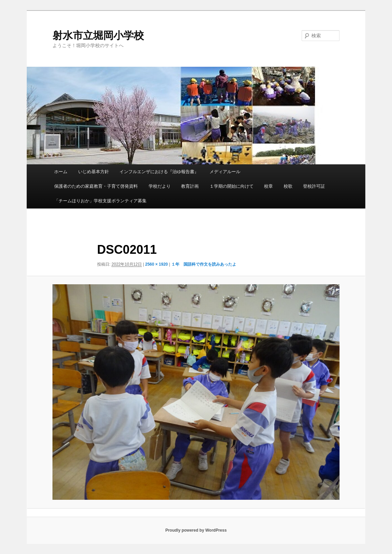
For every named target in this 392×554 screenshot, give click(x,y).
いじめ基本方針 (94, 172)
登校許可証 (314, 186)
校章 (268, 186)
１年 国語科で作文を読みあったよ (204, 264)
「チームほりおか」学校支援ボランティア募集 (100, 201)
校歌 (288, 186)
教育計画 (190, 186)
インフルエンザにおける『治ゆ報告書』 (159, 172)
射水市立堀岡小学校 (98, 35)
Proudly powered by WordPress (196, 530)
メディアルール (225, 172)
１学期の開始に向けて (232, 186)
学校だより (160, 186)
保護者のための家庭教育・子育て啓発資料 (96, 186)
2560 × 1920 (157, 264)
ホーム (61, 172)
